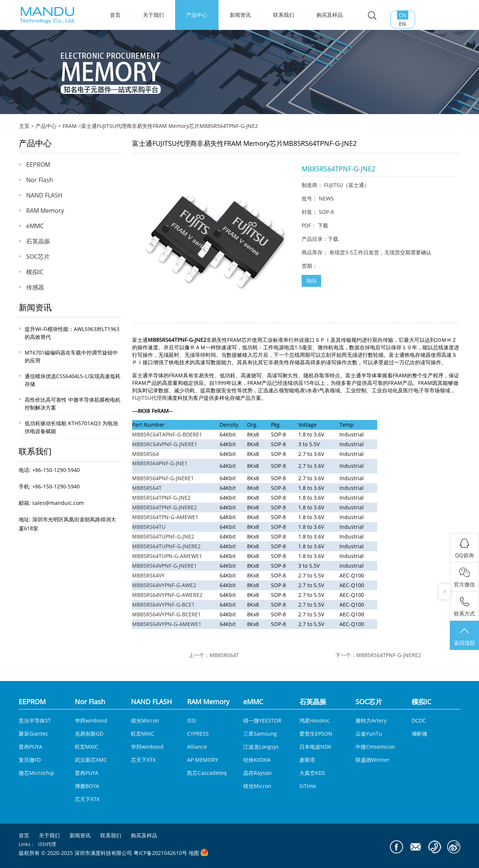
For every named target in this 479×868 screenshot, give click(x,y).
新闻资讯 (240, 15)
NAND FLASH (44, 195)
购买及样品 (330, 15)
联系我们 (284, 15)
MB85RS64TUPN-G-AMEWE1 (167, 556)
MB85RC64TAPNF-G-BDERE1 (167, 434)
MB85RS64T (147, 488)
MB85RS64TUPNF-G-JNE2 (163, 536)
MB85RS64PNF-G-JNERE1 (163, 478)
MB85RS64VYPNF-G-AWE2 (164, 585)
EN (402, 24)
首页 (24, 835)
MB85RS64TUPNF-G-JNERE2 (166, 546)
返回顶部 (464, 636)
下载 (323, 225)
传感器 (35, 287)
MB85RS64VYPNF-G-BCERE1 (167, 614)
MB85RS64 (145, 454)
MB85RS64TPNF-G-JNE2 (161, 498)
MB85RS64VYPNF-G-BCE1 (163, 605)
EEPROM (38, 165)
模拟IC (35, 272)
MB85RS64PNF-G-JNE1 (160, 463)
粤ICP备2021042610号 (160, 853)
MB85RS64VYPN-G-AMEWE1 (167, 624)
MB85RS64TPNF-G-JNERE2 (164, 507)
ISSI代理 (47, 844)
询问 (311, 281)
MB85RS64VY (148, 575)
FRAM (70, 126)
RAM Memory (45, 211)
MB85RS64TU (149, 527)
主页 (24, 126)
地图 (194, 853)
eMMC (35, 226)
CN (403, 15)
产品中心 (197, 15)
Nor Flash (40, 180)
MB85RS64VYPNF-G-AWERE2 (167, 595)
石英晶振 (38, 241)
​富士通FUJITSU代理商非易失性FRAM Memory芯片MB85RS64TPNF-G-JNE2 (170, 126)
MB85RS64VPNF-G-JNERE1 (164, 566)
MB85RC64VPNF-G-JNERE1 (165, 444)
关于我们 (153, 15)
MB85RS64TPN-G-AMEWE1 (165, 517)
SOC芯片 (38, 257)
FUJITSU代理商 (150, 398)
